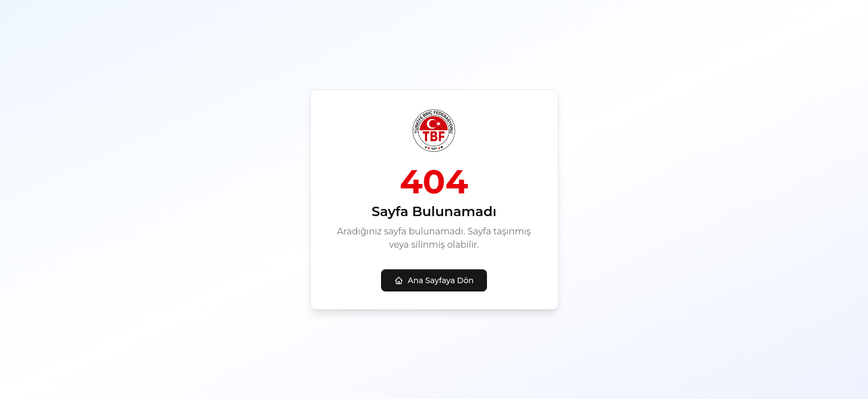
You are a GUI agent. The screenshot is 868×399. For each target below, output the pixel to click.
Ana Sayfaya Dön (434, 280)
